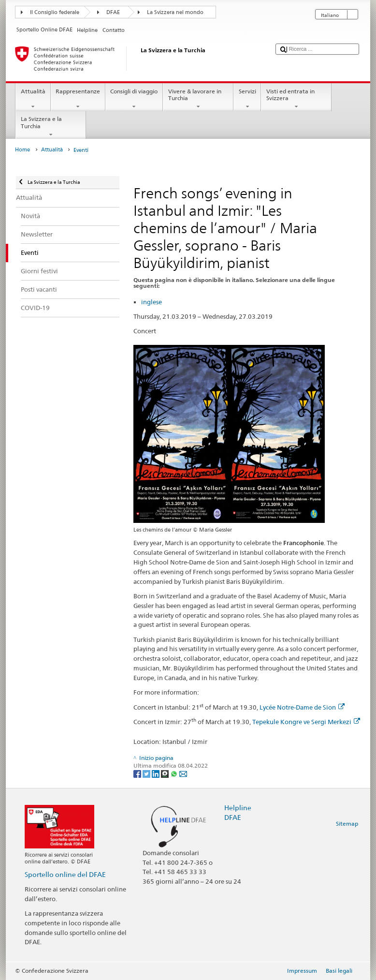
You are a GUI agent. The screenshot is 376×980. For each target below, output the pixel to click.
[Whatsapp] (175, 773)
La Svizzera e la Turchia (51, 127)
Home (22, 150)
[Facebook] (138, 773)
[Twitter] (147, 773)
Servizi (247, 99)
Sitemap (347, 824)
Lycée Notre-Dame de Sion (302, 707)
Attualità (33, 99)
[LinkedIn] (156, 773)
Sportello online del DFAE (65, 874)
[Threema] (166, 773)
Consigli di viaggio (134, 99)
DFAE (113, 12)
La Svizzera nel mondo (175, 12)
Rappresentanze (78, 99)
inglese (152, 302)
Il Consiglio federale (55, 12)
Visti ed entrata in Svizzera (296, 99)
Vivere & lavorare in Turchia (198, 99)
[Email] (183, 773)
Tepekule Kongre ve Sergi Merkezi (306, 722)
